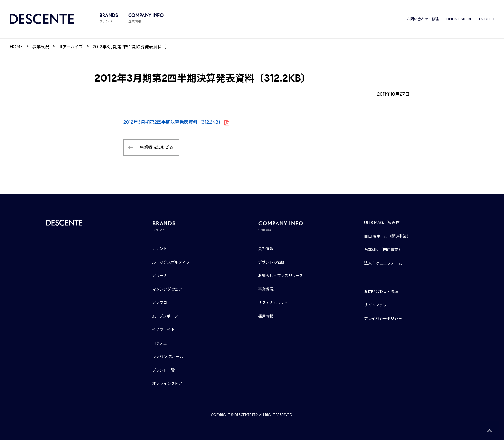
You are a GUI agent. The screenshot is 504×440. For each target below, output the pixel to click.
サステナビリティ (273, 303)
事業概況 (266, 289)
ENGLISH (487, 19)
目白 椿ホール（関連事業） (387, 236)
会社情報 (266, 249)
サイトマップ (376, 305)
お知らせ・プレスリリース (281, 276)
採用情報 (266, 316)
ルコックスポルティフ (171, 262)
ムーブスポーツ (165, 316)
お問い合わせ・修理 (423, 19)
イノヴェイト (163, 330)
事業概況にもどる (157, 148)
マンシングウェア (167, 289)
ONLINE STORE (459, 19)
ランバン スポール (168, 357)
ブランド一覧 (163, 370)
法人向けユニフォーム (383, 263)
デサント (160, 249)
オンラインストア (167, 384)
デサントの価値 (271, 262)
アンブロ (160, 303)
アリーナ (160, 276)
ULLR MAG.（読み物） (384, 223)
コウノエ (160, 343)
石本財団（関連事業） (383, 250)
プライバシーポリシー (383, 319)
